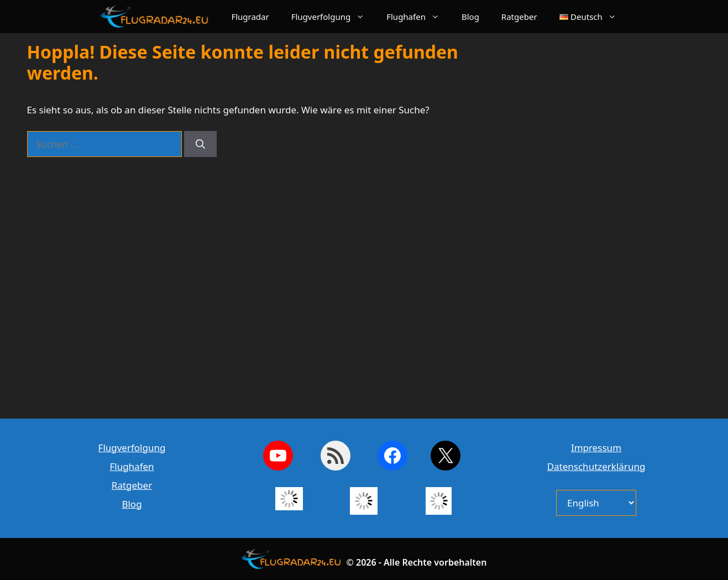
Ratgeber (519, 17)
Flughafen (418, 17)
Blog (470, 17)
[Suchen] (200, 144)
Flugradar (250, 17)
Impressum (596, 448)
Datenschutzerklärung (596, 466)
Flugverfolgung (334, 17)
